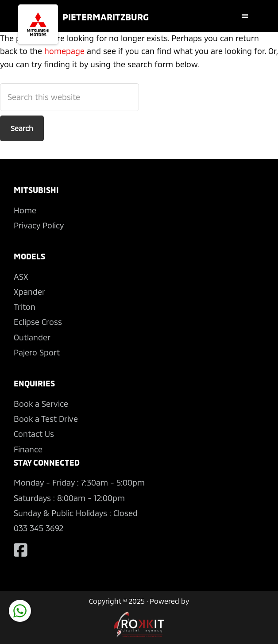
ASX (21, 277)
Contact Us (34, 434)
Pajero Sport (37, 352)
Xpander (29, 292)
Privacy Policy (39, 225)
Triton (25, 307)
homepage (64, 51)
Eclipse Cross (38, 322)
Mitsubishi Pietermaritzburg (38, 24)
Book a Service (41, 404)
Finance (28, 449)
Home (25, 210)
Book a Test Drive (46, 419)
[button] (247, 16)
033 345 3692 (39, 528)
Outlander (32, 337)
